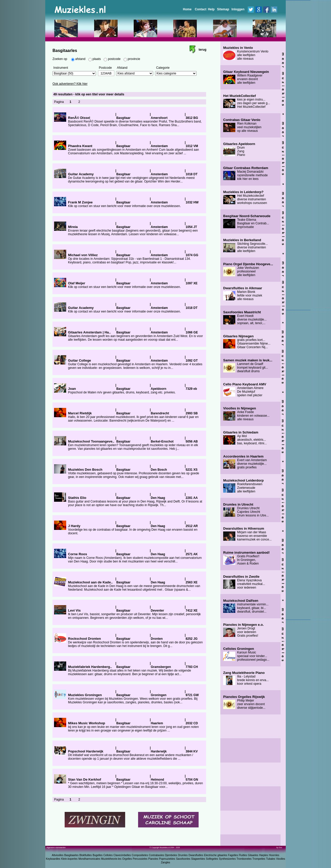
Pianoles (153, 859)
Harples (264, 855)
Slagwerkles (198, 859)
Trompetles (259, 859)
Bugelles (97, 855)
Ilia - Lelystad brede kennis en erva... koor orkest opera (246, 678)
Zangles (165, 862)
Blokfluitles (86, 855)
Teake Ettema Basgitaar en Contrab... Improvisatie (247, 222)
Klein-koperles (69, 859)
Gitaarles (253, 855)
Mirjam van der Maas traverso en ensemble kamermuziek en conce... (247, 534)
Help (211, 9)
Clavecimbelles (122, 855)
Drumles (183, 855)
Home (187, 9)
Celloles (108, 855)
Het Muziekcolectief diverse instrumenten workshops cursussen (245, 197)
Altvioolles (58, 855)
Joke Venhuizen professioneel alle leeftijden (248, 270)
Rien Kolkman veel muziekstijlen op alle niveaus (242, 125)
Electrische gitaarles (216, 855)
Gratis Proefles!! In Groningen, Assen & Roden (246, 558)
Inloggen (238, 9)
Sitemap (223, 9)
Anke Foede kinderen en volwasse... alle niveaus (246, 414)
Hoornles (274, 855)
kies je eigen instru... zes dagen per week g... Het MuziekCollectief (247, 101)
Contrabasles (157, 855)
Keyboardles (53, 859)
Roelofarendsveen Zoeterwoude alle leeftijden (243, 486)
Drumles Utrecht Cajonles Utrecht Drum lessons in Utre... (246, 510)
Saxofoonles (183, 859)
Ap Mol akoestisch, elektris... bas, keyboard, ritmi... (245, 438)
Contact (201, 9)
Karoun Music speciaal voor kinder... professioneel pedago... (246, 654)
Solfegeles (212, 859)
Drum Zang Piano (239, 149)
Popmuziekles (167, 859)
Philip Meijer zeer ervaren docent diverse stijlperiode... (244, 702)
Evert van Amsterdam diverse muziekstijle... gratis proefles (245, 462)
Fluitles (243, 855)
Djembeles (171, 855)
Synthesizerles (227, 859)
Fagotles (233, 855)
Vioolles (281, 859)
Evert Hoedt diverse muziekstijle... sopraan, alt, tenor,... (245, 318)
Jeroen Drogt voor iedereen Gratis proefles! (243, 630)
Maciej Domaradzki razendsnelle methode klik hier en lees (246, 173)
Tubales (271, 859)
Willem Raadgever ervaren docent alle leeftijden (246, 77)
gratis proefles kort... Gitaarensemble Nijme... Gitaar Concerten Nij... (247, 342)
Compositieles (140, 855)
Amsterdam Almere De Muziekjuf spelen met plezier (245, 390)
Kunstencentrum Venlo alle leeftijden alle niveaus (246, 53)
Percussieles (140, 859)
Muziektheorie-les (111, 859)
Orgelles (127, 859)
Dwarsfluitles (196, 855)
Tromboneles (244, 859)
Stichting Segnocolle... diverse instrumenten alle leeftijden (246, 246)
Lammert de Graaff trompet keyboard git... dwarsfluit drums (248, 366)
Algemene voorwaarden (56, 847)
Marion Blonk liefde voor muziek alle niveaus (243, 294)
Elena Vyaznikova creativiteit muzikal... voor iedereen (244, 582)
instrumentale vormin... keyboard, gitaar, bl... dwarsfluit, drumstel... (246, 606)
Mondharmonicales (89, 859)
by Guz (279, 847)
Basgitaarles (72, 855)
